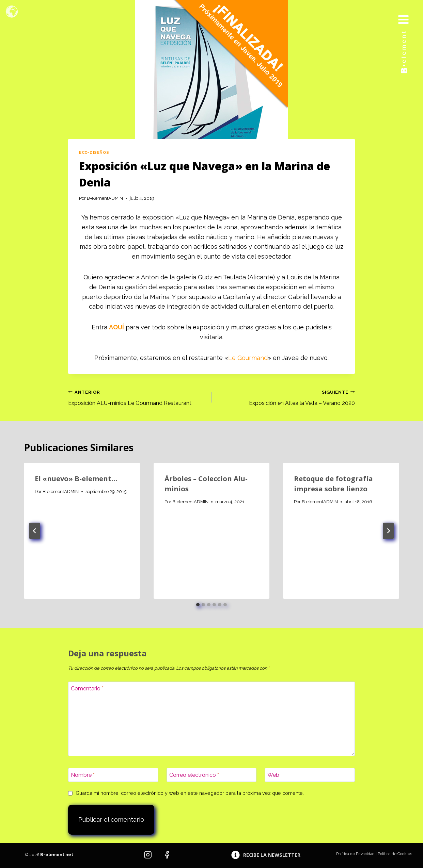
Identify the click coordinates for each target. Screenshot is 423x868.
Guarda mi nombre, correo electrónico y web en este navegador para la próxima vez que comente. (190, 793)
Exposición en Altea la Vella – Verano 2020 (286, 397)
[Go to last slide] (35, 531)
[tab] (198, 605)
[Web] (310, 775)
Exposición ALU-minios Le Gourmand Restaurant (137, 397)
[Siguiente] (388, 531)
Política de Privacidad (355, 854)
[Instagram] (148, 855)
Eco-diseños (94, 152)
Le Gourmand (248, 358)
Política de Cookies (395, 854)
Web (273, 775)
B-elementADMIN (105, 198)
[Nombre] (113, 775)
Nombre (83, 775)
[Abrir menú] (409, 13)
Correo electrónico (194, 775)
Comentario (87, 688)
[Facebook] (167, 855)
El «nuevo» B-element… (76, 479)
